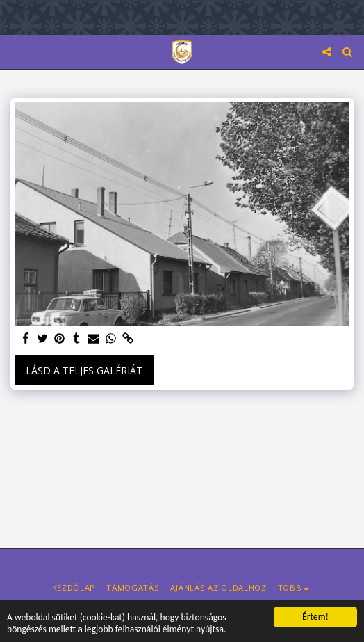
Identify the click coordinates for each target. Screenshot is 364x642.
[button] (15, 51)
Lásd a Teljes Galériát (84, 370)
